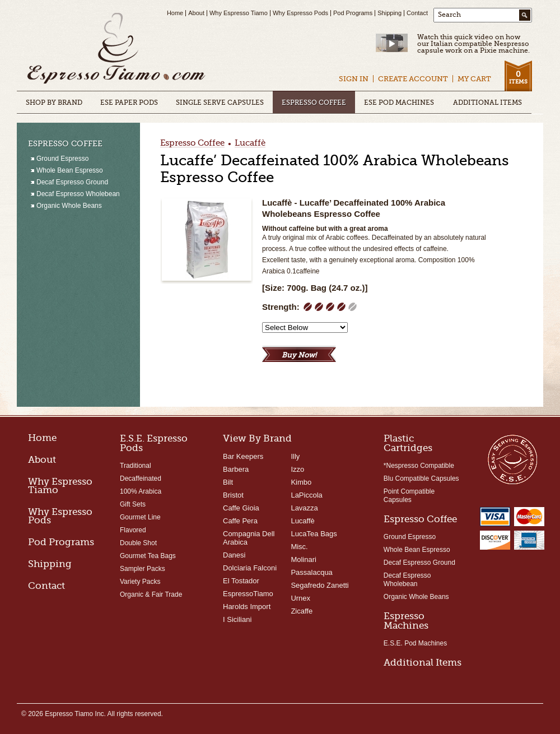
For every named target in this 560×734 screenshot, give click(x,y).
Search (449, 15)
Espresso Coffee (192, 143)
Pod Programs (353, 13)
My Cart (474, 79)
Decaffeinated (141, 479)
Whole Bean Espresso (417, 550)
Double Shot (138, 543)
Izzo (297, 469)
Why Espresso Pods (300, 13)
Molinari (304, 559)
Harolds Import (247, 607)
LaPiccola (306, 495)
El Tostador (241, 581)
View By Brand (257, 438)
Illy (295, 456)
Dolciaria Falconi (250, 568)
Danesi (234, 555)
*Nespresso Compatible (419, 466)
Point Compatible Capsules (409, 496)
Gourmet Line (140, 517)
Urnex (300, 598)
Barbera (236, 469)
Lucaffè (250, 143)
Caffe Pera (240, 521)
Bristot (233, 495)
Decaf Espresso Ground (419, 563)
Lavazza (304, 508)
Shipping (389, 13)
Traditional (136, 466)
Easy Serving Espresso (512, 459)
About (196, 13)
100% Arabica (141, 491)
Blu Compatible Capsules (421, 479)
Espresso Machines (406, 621)
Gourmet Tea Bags (148, 556)
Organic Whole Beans (416, 597)
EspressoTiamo (248, 594)
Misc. (299, 547)
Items (518, 77)
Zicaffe (302, 611)
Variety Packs (140, 582)
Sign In (354, 79)
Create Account (413, 79)
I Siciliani (237, 619)
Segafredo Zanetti (319, 585)
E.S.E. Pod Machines (415, 643)
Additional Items (423, 663)
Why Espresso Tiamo (239, 13)
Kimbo (301, 482)
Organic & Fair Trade (151, 594)
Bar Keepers (243, 456)
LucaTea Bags (314, 534)
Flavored (133, 530)
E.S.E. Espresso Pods (154, 443)
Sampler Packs (143, 569)
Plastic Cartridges (408, 443)
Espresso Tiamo (116, 49)
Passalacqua (311, 572)
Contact (417, 13)
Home (175, 13)
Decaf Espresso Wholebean (407, 580)
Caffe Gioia (241, 508)
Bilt (228, 482)
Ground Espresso (410, 537)
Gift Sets (133, 504)
